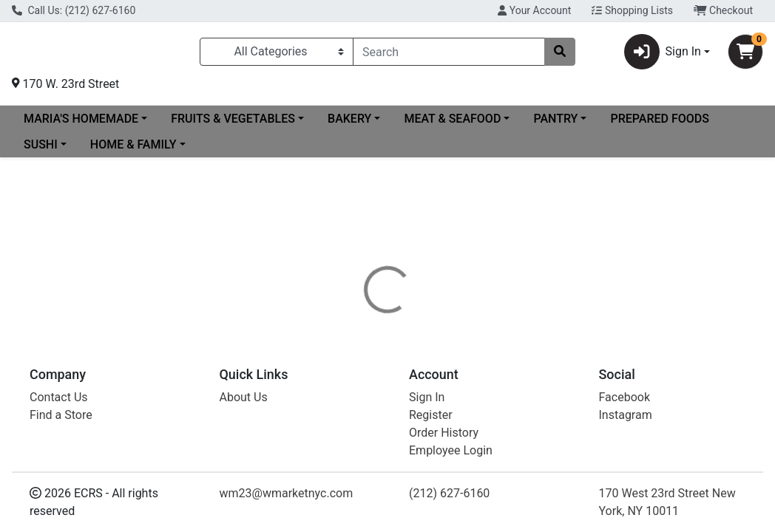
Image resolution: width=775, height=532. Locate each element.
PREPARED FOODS (659, 125)
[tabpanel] (549, 433)
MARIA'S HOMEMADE (81, 125)
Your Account (534, 10)
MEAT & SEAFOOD (452, 125)
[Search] (449, 55)
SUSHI (41, 150)
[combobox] (449, 55)
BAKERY (349, 125)
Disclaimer (429, 371)
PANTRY (555, 125)
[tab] (363, 371)
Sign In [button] (663, 55)
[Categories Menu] (277, 55)
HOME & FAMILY (133, 150)
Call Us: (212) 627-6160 (74, 10)
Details (363, 371)
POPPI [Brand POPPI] (488, 426)
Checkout (723, 10)
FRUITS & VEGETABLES (233, 125)
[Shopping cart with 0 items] (745, 55)
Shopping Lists (632, 10)
